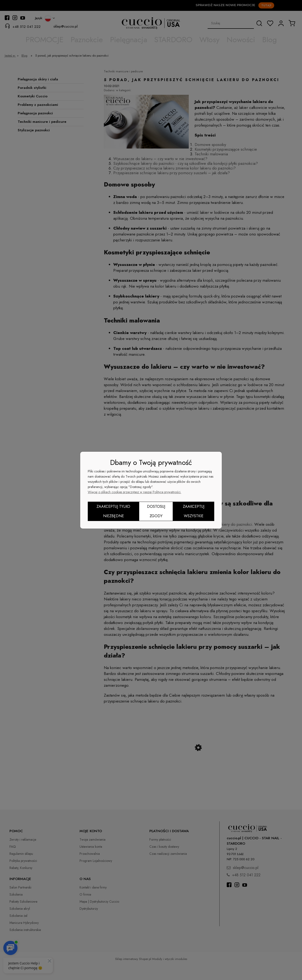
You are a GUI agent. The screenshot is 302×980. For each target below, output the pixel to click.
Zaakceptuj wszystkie (194, 511)
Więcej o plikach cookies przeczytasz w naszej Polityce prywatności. (134, 492)
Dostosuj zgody (156, 511)
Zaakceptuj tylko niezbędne (113, 511)
